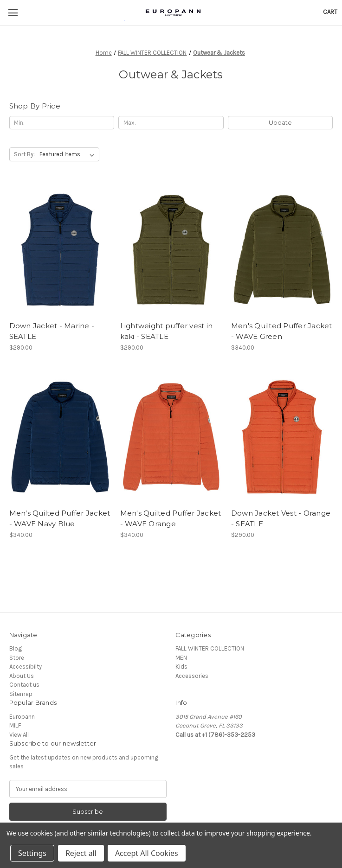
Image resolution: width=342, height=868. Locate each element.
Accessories (192, 676)
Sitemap (21, 694)
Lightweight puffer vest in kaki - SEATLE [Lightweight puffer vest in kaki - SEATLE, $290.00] (167, 331)
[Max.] (171, 123)
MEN (181, 658)
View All (19, 735)
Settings (32, 853)
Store (17, 658)
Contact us (24, 685)
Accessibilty (26, 667)
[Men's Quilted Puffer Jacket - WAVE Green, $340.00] (282, 249)
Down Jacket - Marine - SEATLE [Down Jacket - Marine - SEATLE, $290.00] (52, 331)
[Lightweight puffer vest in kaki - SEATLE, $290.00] (171, 249)
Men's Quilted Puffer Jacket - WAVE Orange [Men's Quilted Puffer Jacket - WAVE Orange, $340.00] (171, 518)
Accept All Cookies (147, 853)
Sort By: (24, 154)
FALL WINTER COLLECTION (210, 648)
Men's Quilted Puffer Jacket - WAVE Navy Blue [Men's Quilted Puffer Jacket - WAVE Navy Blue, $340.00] (60, 518)
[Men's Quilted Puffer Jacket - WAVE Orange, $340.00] (171, 437)
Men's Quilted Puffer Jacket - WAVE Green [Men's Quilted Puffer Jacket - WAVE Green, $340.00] (282, 331)
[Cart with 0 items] (330, 12)
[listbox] (69, 154)
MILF (15, 725)
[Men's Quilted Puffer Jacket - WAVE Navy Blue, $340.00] (60, 437)
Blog (16, 648)
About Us (22, 676)
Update (280, 122)
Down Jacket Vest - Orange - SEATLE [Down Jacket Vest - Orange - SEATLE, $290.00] (281, 518)
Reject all (81, 853)
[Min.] (62, 123)
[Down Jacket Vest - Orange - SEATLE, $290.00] (282, 437)
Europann (22, 717)
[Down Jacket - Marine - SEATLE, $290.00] (60, 249)
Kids (181, 667)
